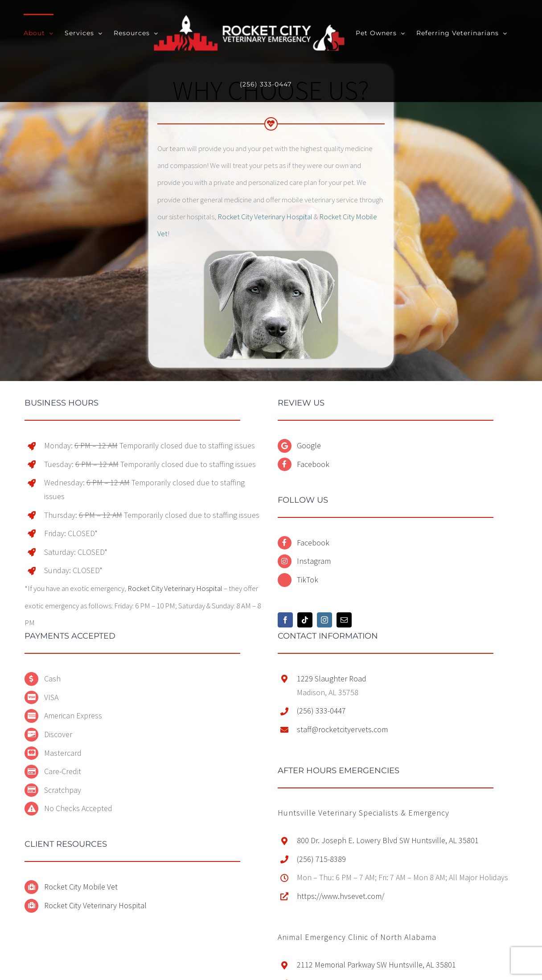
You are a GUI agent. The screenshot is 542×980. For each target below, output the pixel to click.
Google (309, 445)
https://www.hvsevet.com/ (341, 896)
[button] (363, 813)
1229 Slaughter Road (332, 679)
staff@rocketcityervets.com (342, 729)
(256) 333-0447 (321, 711)
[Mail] (344, 620)
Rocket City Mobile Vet (81, 887)
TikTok (308, 580)
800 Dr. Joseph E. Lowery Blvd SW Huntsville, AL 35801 (388, 840)
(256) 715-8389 (321, 859)
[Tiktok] (305, 620)
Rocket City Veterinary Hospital (265, 217)
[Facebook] (285, 620)
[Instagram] (324, 620)
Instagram (314, 561)
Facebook (313, 464)
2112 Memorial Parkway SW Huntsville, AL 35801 (376, 965)
